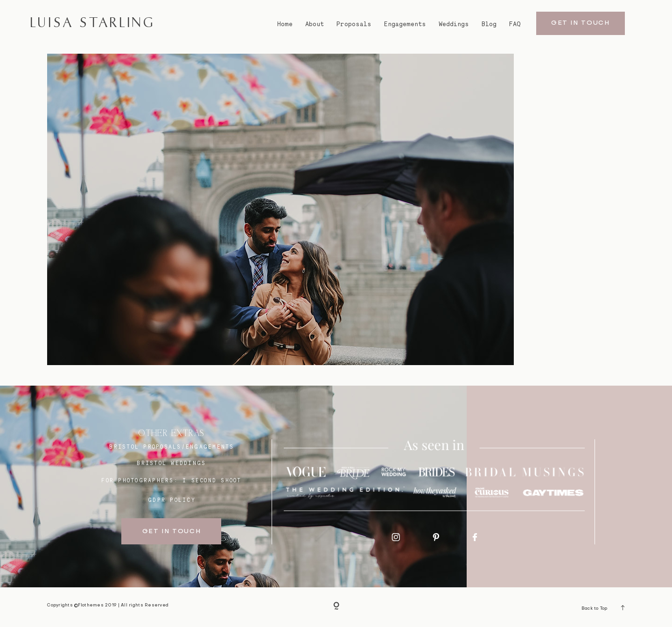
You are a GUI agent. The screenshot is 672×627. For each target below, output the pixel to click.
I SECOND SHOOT (212, 480)
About (315, 24)
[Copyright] (336, 607)
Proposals (354, 24)
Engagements (405, 24)
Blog (489, 24)
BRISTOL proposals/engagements (171, 447)
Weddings (454, 24)
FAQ (515, 24)
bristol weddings (171, 463)
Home (285, 24)
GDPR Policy (172, 500)
